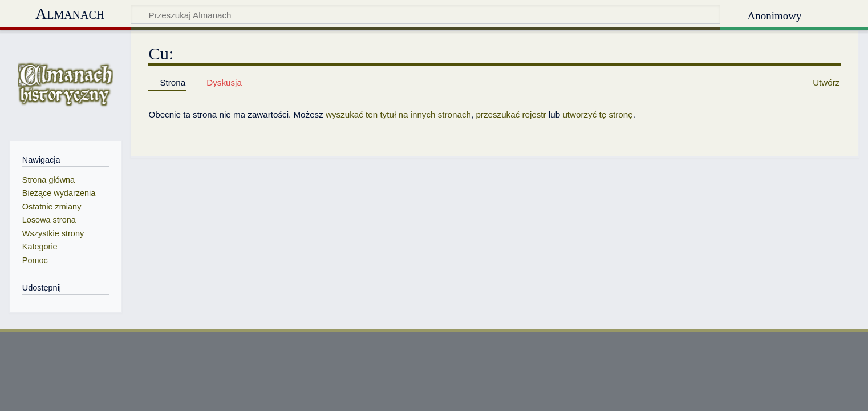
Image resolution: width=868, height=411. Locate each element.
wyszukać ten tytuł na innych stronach (398, 114)
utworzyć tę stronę (597, 114)
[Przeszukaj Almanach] (425, 14)
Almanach (70, 13)
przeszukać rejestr (511, 114)
